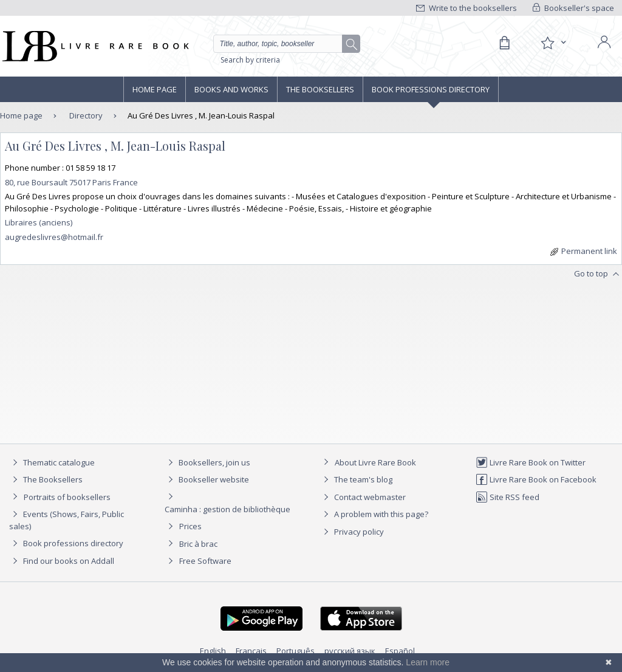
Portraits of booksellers (67, 497)
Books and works (231, 89)
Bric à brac (198, 544)
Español (400, 651)
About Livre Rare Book (375, 462)
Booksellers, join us (207, 462)
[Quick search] (283, 44)
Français (251, 651)
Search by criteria (250, 60)
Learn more (428, 662)
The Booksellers (320, 89)
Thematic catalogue (52, 462)
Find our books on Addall (62, 561)
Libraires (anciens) (39, 222)
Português (296, 651)
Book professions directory (431, 89)
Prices (190, 526)
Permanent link (583, 251)
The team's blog (356, 479)
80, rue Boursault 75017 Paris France (71, 182)
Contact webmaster (363, 497)
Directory (85, 115)
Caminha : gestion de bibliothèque (227, 509)
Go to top (598, 274)
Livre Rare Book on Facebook (536, 479)
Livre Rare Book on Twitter (531, 462)
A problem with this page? (374, 514)
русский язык (350, 651)
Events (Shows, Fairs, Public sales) (67, 520)
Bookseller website (207, 479)
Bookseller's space (573, 8)
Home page (155, 89)
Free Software (205, 561)
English (213, 651)
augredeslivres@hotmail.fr (54, 237)
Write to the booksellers (466, 8)
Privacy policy (352, 532)
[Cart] (504, 43)
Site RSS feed (508, 497)
